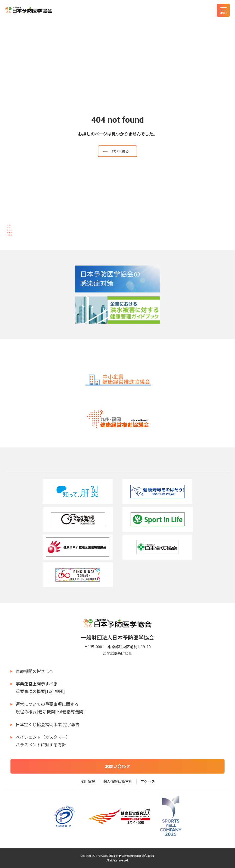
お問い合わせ (117, 766)
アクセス (148, 781)
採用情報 (88, 781)
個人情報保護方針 (118, 781)
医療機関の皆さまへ (35, 671)
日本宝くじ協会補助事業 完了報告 (48, 724)
